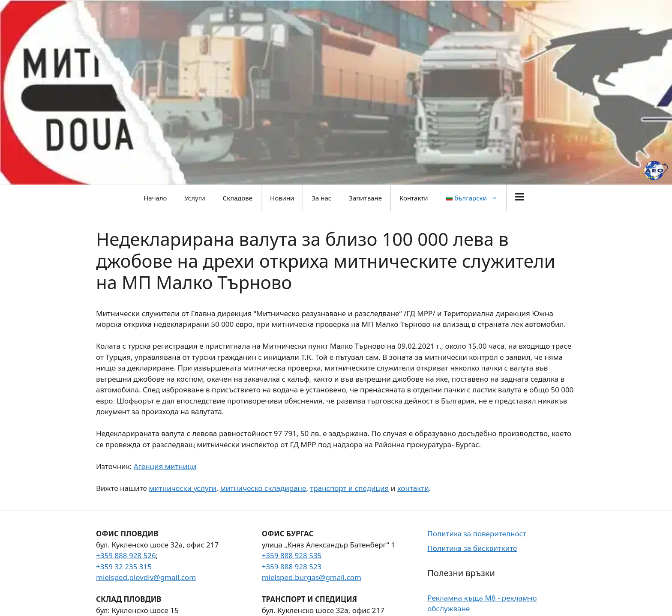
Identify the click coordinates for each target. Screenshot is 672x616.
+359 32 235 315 (124, 567)
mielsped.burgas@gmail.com (312, 577)
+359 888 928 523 (292, 567)
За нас (321, 198)
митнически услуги (182, 488)
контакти (413, 488)
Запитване (365, 198)
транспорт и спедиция (349, 488)
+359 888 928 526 (126, 555)
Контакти (414, 198)
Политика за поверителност (477, 534)
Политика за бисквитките (472, 548)
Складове (238, 198)
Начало (155, 198)
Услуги (195, 198)
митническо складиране (263, 488)
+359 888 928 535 (292, 555)
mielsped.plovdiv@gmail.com (146, 577)
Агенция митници (165, 466)
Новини (282, 198)
